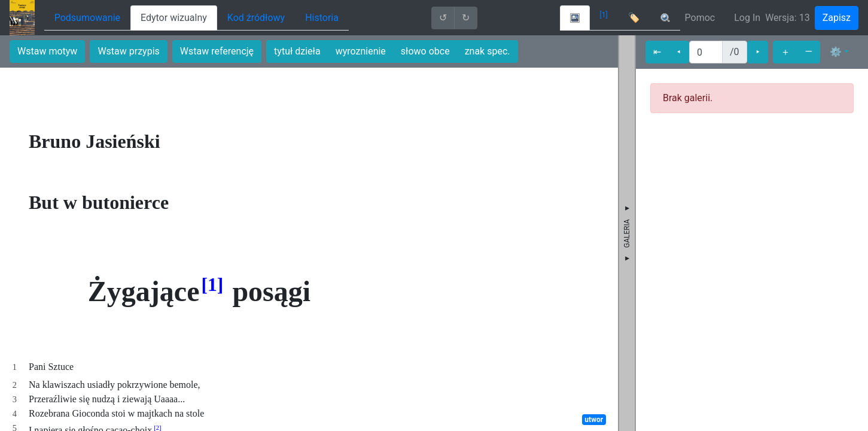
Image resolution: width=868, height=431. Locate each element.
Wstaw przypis (128, 51)
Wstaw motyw (47, 51)
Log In (747, 18)
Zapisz (837, 18)
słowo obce (425, 51)
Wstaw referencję (217, 51)
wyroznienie (361, 51)
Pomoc (700, 18)
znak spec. (488, 51)
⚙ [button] (836, 52)
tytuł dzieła (297, 51)
